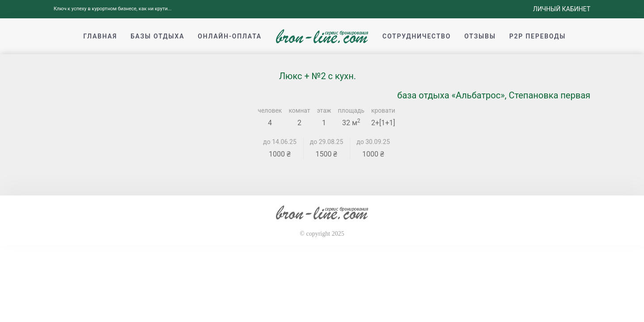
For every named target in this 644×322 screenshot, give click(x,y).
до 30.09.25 (373, 142)
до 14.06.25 (280, 142)
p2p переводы (538, 36)
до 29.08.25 (327, 142)
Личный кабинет (562, 9)
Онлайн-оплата (230, 36)
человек (270, 110)
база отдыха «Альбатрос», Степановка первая (494, 95)
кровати (383, 110)
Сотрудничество (417, 36)
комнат (299, 110)
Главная (100, 36)
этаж (324, 110)
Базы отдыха (157, 36)
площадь (351, 110)
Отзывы (480, 36)
